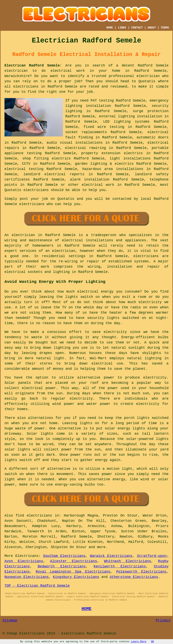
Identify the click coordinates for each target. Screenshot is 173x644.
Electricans (27, 556)
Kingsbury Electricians (76, 577)
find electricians (34, 516)
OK (153, 642)
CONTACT (137, 28)
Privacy (163, 620)
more (101, 547)
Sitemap (10, 620)
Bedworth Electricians (62, 566)
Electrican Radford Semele (32, 65)
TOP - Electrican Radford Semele (37, 586)
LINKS (122, 28)
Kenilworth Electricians (120, 566)
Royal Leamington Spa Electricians (73, 572)
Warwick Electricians (111, 556)
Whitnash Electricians (128, 561)
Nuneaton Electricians (27, 577)
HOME (110, 28)
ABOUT (152, 28)
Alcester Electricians (74, 561)
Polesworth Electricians (141, 572)
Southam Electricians (64, 556)
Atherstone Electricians (134, 577)
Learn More (139, 642)
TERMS (165, 28)
